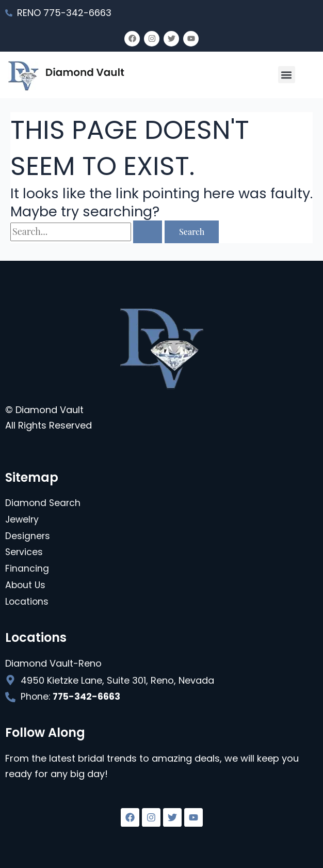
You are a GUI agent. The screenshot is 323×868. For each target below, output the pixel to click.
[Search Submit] (148, 232)
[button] (287, 75)
